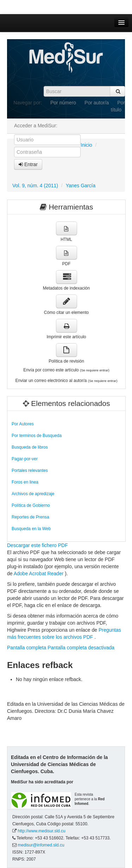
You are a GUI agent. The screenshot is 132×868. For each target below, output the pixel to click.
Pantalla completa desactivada (81, 648)
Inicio (86, 145)
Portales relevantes (30, 471)
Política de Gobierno (31, 505)
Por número (63, 103)
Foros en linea (25, 482)
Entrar (28, 164)
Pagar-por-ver (25, 459)
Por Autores (23, 424)
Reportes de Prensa (30, 517)
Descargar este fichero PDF (37, 545)
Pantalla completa (27, 648)
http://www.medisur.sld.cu (41, 831)
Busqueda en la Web (31, 529)
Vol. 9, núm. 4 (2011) (35, 186)
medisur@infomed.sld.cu (41, 845)
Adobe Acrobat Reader (39, 573)
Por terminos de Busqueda (37, 436)
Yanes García (81, 186)
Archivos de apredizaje (33, 494)
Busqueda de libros (30, 447)
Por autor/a (97, 103)
